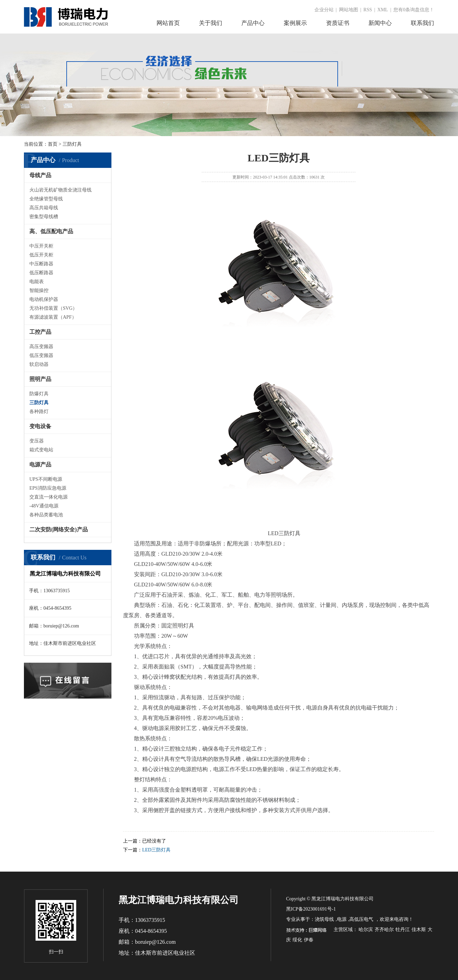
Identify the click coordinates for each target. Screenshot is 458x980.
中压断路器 (41, 264)
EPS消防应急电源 (48, 488)
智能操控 (39, 290)
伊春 (309, 940)
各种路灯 (39, 412)
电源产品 (40, 465)
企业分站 (324, 10)
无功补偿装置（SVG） (53, 308)
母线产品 (40, 175)
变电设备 (40, 426)
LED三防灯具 (156, 850)
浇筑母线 (324, 919)
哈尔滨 (366, 930)
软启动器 (39, 364)
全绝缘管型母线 (46, 199)
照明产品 (40, 379)
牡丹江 (403, 930)
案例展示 (295, 23)
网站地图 (349, 10)
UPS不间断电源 (46, 479)
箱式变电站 (41, 450)
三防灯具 (39, 403)
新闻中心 (380, 23)
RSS (368, 10)
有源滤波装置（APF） (53, 317)
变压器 (37, 441)
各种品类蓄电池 (46, 515)
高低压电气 (361, 919)
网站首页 (168, 23)
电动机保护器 (44, 299)
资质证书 (338, 23)
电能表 (37, 282)
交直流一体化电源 (49, 497)
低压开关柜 (41, 255)
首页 (53, 144)
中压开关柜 (41, 246)
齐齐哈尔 (384, 930)
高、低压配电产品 (51, 231)
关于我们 (211, 23)
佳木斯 (419, 930)
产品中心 (253, 23)
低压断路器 (41, 273)
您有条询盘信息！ (414, 10)
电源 (342, 919)
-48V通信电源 (44, 506)
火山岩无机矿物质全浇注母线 (60, 190)
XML (383, 10)
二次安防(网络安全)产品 (59, 529)
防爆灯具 (39, 394)
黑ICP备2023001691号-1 (311, 909)
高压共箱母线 (44, 208)
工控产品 (40, 332)
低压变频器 (41, 355)
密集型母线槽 (44, 217)
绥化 (297, 940)
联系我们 (422, 23)
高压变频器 (41, 347)
